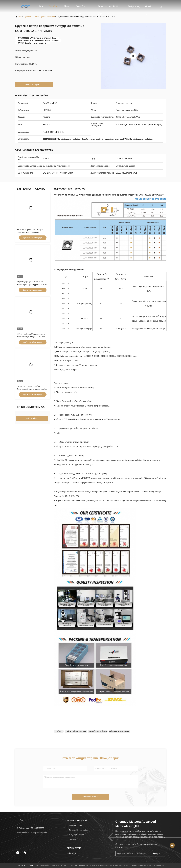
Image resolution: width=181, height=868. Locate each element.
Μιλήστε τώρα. (34, 84)
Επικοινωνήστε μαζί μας (108, 8)
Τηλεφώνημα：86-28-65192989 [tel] (30, 828)
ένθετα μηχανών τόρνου (119, 731)
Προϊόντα (54, 6)
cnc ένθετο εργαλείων (98, 731)
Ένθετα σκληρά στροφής (76, 731)
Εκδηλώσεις (134, 6)
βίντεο (67, 6)
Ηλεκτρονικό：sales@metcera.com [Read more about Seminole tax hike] (32, 833)
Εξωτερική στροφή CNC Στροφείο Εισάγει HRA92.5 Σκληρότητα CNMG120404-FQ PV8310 (30, 232)
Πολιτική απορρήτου (25, 865)
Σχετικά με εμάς (81, 8)
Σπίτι (41, 6)
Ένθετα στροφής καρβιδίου (44, 17)
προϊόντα (28, 17)
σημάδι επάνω (158, 853)
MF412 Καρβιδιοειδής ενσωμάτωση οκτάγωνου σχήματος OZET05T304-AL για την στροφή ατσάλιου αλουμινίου (32, 337)
